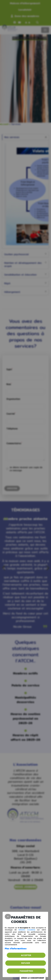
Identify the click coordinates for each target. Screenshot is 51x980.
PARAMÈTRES (26, 971)
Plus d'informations (16, 949)
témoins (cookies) (27, 930)
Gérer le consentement (33, 978)
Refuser (26, 963)
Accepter (26, 955)
